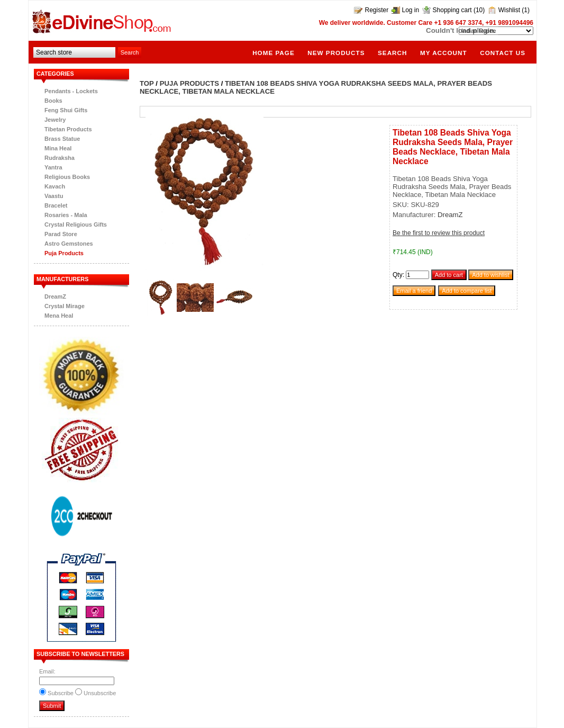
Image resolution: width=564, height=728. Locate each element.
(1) (526, 10)
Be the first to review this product (439, 233)
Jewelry (55, 120)
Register (376, 10)
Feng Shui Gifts (66, 110)
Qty (398, 275)
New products (336, 53)
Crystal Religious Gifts (76, 224)
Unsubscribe (100, 693)
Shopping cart (452, 10)
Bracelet (56, 205)
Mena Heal (59, 316)
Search (392, 53)
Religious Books (67, 177)
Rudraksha (60, 158)
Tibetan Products (68, 129)
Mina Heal (58, 148)
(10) (479, 10)
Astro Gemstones (69, 244)
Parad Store (61, 234)
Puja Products (64, 253)
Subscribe (61, 693)
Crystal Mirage (65, 306)
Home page (274, 53)
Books (53, 101)
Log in (411, 10)
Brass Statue (62, 139)
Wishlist (509, 10)
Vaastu (54, 196)
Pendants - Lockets (71, 91)
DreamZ (55, 296)
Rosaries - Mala (66, 215)
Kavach (55, 186)
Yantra (53, 167)
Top (147, 83)
